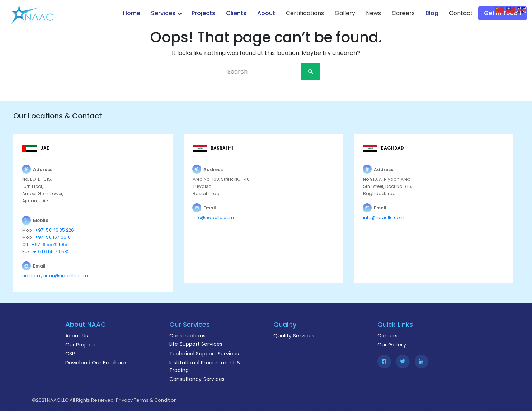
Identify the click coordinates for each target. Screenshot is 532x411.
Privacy (124, 400)
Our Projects (81, 345)
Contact (461, 13)
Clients (236, 13)
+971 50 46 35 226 (54, 230)
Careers (403, 13)
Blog (432, 13)
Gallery (345, 13)
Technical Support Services (204, 354)
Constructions (188, 336)
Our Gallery (392, 345)
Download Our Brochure (96, 363)
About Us (77, 336)
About (266, 13)
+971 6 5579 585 (50, 244)
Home (132, 13)
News (373, 13)
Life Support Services (196, 344)
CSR (70, 354)
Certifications (305, 13)
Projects (203, 13)
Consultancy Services (197, 379)
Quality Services (294, 336)
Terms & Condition (155, 400)
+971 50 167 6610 (53, 237)
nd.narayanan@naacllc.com (55, 276)
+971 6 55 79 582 (51, 252)
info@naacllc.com (213, 218)
